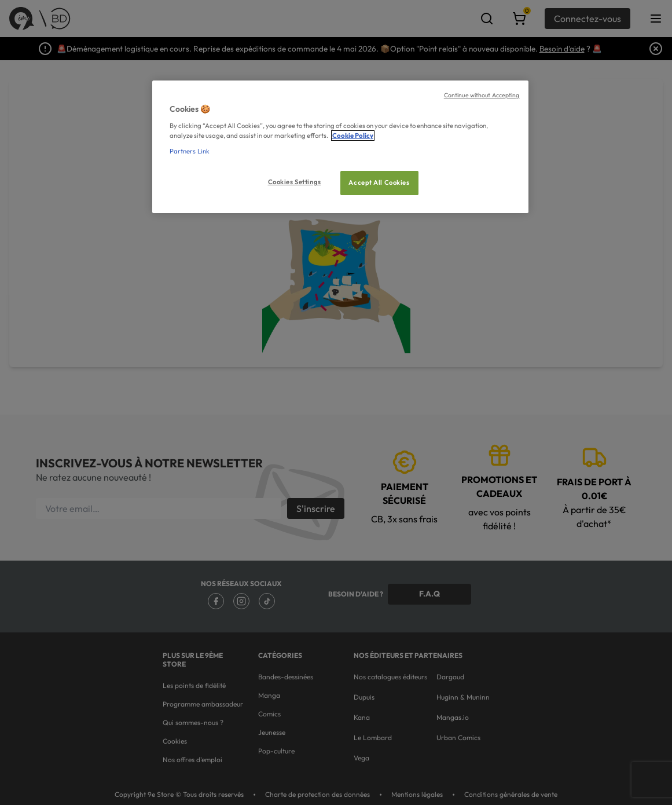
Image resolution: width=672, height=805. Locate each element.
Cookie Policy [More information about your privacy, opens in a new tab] (353, 136)
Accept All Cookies (379, 182)
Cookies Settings (295, 182)
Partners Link (190, 151)
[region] (340, 147)
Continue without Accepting (482, 95)
